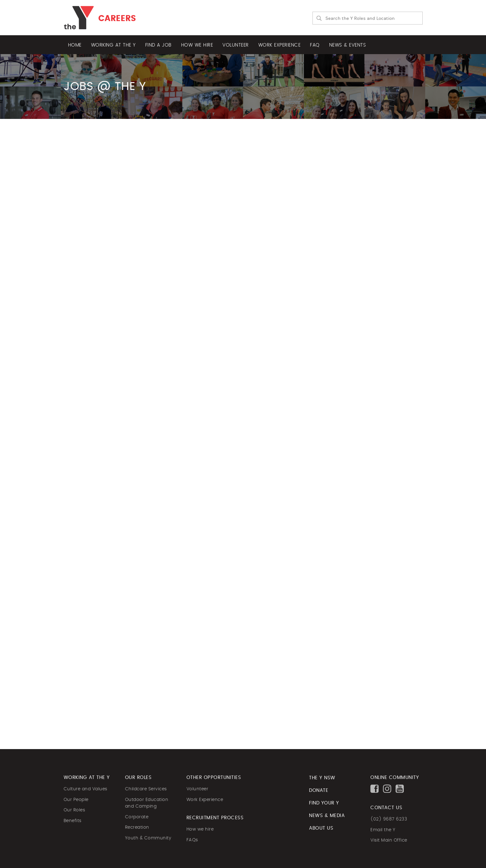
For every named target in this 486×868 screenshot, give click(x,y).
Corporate (137, 817)
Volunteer (236, 45)
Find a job (158, 45)
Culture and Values (86, 789)
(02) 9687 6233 (389, 819)
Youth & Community (148, 838)
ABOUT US (321, 828)
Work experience (280, 45)
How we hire (197, 45)
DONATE (319, 790)
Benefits (73, 821)
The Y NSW (322, 778)
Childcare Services (146, 789)
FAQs (192, 840)
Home (75, 45)
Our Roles (74, 810)
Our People (76, 800)
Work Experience (205, 800)
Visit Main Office (389, 840)
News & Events (348, 45)
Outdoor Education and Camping (147, 803)
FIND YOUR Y (324, 803)
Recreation (137, 827)
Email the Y (383, 830)
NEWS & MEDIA (327, 816)
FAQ (315, 45)
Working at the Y (113, 45)
